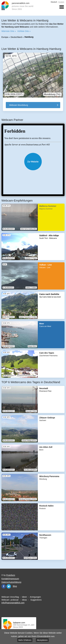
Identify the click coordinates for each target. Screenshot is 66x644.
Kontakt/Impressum (10, 578)
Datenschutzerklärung (11, 582)
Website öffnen (33, 162)
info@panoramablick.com (13, 603)
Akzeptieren (42, 640)
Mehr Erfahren (25, 640)
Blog (15, 586)
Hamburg (29, 37)
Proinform (11, 575)
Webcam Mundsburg (19, 105)
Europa (5, 37)
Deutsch (54, 2)
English (61, 2)
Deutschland (16, 37)
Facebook (4, 586)
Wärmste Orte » (9, 31)
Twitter (9, 586)
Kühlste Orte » (24, 31)
